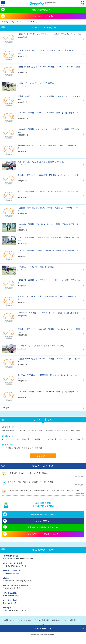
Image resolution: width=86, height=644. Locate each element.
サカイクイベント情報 (43, 565)
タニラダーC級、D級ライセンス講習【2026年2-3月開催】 (41, 162)
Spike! (43, 580)
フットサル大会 (43, 594)
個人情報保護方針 (42, 620)
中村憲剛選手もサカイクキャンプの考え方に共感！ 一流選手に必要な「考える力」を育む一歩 (41, 431)
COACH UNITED (43, 557)
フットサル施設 (43, 602)
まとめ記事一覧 (43, 456)
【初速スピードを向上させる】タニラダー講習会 (28, 473)
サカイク (5, 22)
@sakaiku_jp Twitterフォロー (43, 514)
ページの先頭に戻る (43, 629)
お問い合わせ (9, 620)
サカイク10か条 (25, 620)
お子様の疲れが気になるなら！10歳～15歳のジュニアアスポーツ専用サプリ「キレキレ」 (44, 490)
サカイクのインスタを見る (43, 16)
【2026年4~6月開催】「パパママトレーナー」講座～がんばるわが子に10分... (49, 34)
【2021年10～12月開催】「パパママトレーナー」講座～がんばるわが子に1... (49, 313)
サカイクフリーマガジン (43, 572)
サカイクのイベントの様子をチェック (43, 534)
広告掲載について (59, 620)
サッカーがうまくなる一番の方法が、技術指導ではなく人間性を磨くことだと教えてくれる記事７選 (43, 439)
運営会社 (74, 620)
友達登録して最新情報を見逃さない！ (43, 527)
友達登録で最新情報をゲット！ (43, 10)
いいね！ (43, 521)
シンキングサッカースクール (43, 587)
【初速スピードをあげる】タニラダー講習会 (36, 83)
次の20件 (6, 408)
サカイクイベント (18, 22)
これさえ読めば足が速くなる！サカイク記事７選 (22, 448)
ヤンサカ (43, 609)
